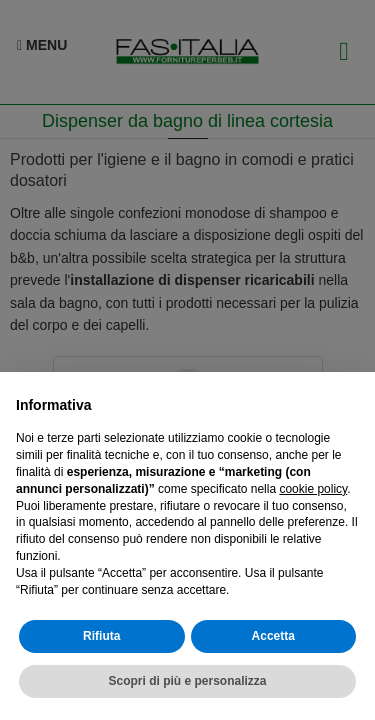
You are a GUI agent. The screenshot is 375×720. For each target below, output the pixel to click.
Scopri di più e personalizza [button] (187, 681)
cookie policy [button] (313, 489)
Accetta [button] (273, 636)
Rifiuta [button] (101, 636)
